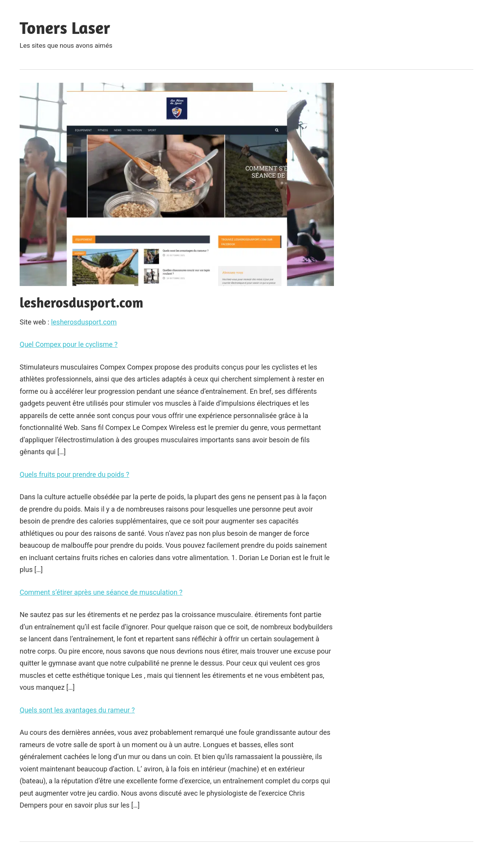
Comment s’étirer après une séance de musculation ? (101, 592)
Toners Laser (65, 28)
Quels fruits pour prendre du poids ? (74, 474)
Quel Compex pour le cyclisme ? (69, 344)
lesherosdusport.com (84, 322)
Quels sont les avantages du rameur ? (77, 710)
